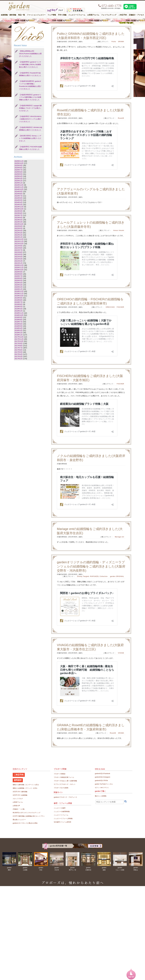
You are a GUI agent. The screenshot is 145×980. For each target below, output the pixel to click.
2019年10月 (19, 296)
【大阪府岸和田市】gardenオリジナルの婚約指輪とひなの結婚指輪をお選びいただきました (30, 97)
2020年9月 (19, 272)
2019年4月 (19, 309)
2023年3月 (19, 222)
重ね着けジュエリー (19, 820)
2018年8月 (19, 320)
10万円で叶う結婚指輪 (20, 795)
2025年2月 (19, 181)
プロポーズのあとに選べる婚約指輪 (65, 781)
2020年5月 (19, 280)
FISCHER (120, 307)
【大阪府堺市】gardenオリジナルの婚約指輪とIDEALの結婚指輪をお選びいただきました (30, 64)
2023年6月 (19, 218)
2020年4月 (19, 283)
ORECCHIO (110, 307)
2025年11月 (19, 161)
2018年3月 (19, 330)
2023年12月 (19, 207)
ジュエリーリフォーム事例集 (63, 819)
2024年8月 (19, 194)
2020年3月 (19, 285)
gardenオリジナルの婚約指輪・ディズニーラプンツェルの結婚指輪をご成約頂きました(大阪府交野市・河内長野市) (91, 566)
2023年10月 (19, 209)
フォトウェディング (109, 15)
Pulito (114, 42)
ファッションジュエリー (36, 15)
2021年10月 (19, 244)
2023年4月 (19, 220)
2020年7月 (19, 276)
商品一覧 (22, 15)
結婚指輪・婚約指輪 (9, 15)
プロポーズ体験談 (60, 774)
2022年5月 (19, 228)
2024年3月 (19, 205)
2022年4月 (19, 231)
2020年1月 (19, 289)
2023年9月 (19, 211)
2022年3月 (19, 233)
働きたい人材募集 (101, 796)
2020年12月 (19, 265)
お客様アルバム (93, 15)
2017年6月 (19, 350)
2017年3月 (19, 356)
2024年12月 (19, 185)
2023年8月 (19, 213)
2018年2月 (19, 333)
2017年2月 (19, 359)
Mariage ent (119, 537)
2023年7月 (19, 215)
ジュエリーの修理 (60, 808)
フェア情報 (52, 15)
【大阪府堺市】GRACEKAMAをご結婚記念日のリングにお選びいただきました (30, 119)
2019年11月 (19, 294)
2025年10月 (19, 163)
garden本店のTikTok (101, 781)
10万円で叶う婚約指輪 (20, 792)
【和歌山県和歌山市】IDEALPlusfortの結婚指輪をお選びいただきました (30, 54)
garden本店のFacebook (102, 774)
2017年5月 (19, 352)
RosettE (121, 118)
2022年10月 (19, 224)
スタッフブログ (18, 799)
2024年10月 (19, 189)
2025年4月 (19, 176)
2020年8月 (19, 274)
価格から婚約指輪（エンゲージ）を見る (26, 785)
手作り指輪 (62, 15)
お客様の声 (16, 806)
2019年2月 (19, 311)
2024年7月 (19, 196)
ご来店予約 (123, 15)
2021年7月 (19, 250)
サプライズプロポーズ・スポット (65, 784)
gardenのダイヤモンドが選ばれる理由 (25, 823)
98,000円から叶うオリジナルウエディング (27, 813)
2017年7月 (19, 348)
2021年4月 (19, 257)
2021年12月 (19, 239)
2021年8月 (19, 248)
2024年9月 (19, 191)
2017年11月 (19, 339)
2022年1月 (19, 237)
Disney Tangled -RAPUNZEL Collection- (93, 576)
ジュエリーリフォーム (77, 15)
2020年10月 (19, 270)
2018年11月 (19, 313)
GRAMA (121, 42)
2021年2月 (19, 261)
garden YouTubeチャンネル (104, 784)
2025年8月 (19, 168)
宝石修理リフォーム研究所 (62, 822)
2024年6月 (19, 198)
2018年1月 (19, 335)
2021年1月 (19, 263)
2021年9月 (19, 246)
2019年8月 (19, 300)
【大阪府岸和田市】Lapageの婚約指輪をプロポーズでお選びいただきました (30, 108)
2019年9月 (19, 298)
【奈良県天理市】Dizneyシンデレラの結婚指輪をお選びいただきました (30, 138)
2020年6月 (19, 278)
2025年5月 (19, 174)
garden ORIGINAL (117, 576)
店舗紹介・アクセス (136, 15)
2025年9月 (19, 165)
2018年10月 (19, 315)
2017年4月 (19, 354)
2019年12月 (19, 291)
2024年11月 (19, 187)
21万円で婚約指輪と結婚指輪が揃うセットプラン (29, 816)
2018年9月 (19, 317)
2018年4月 (19, 328)
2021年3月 (19, 259)
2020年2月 (19, 287)
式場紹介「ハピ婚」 (19, 809)
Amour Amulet (119, 230)
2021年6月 (19, 252)
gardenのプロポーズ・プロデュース (65, 797)
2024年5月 (19, 200)
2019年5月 (19, 307)
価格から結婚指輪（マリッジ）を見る (25, 788)
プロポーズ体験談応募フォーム (64, 777)
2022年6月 (19, 226)
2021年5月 (19, 254)
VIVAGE (121, 653)
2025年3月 (19, 178)
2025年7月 (19, 170)
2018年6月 (19, 324)
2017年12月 (19, 337)
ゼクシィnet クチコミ (102, 788)
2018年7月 (19, 322)
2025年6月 (19, 172)
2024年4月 (19, 202)
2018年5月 (19, 326)
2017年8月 (19, 346)
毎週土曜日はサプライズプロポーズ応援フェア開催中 (72, 20)
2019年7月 (19, 302)
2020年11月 (19, 267)
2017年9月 (19, 343)
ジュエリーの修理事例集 (62, 812)
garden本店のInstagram (103, 777)
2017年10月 (19, 341)
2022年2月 (19, 235)
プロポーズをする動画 (61, 788)
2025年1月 (19, 183)
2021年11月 (19, 241)
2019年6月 (19, 304)
